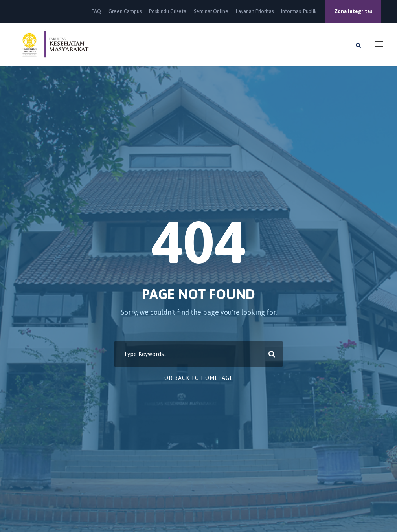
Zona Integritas (353, 11)
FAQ (96, 11)
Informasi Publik (299, 11)
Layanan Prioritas (255, 11)
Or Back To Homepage (199, 378)
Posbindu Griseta (168, 11)
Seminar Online (211, 11)
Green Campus (125, 11)
